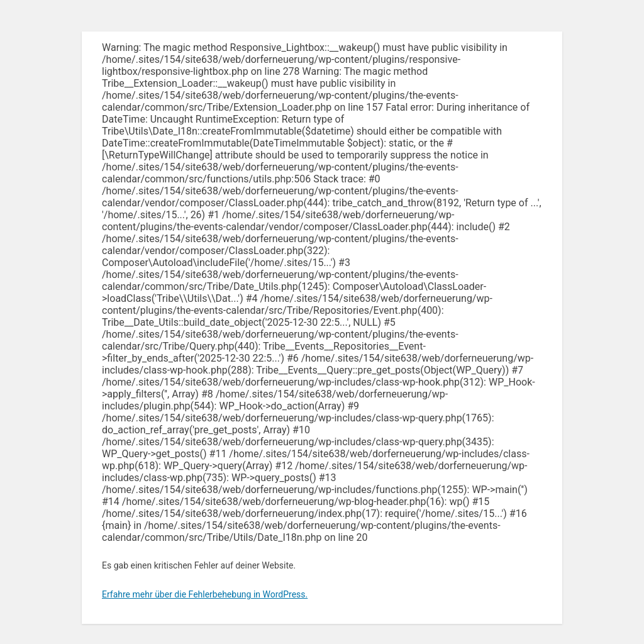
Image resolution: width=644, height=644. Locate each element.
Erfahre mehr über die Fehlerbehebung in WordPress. (205, 594)
